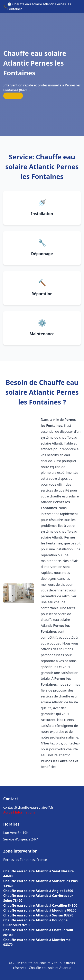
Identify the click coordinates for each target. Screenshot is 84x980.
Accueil (9, 812)
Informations (25, 812)
